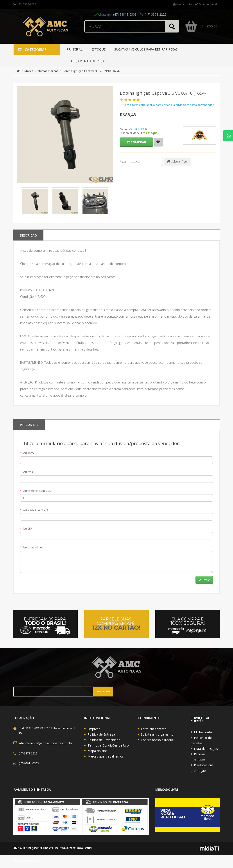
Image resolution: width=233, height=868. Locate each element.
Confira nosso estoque (157, 740)
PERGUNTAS (29, 425)
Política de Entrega (101, 734)
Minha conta (203, 732)
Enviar (204, 580)
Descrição (28, 235)
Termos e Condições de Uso (108, 745)
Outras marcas (48, 71)
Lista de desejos (206, 749)
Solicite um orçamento (157, 734)
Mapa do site (97, 751)
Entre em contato (154, 729)
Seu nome (29, 453)
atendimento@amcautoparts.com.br (46, 743)
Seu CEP (27, 529)
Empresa (94, 729)
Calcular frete (177, 161)
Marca (29, 71)
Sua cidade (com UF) (35, 510)
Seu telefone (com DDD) (37, 491)
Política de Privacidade (104, 740)
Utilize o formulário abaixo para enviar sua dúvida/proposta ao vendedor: (168, 105)
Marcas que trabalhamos (106, 756)
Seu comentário (32, 547)
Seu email (28, 472)
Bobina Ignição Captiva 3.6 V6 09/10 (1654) (91, 71)
